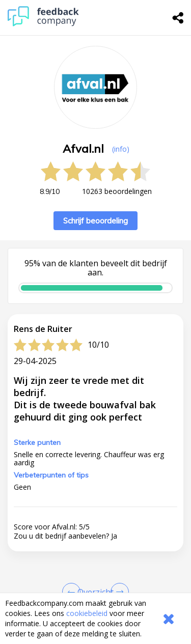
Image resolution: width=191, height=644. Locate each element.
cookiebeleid (87, 613)
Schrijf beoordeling (95, 221)
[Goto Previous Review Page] (73, 592)
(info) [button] (121, 149)
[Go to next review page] (118, 592)
